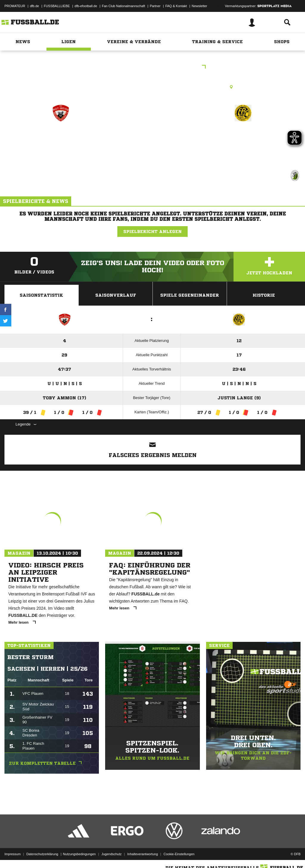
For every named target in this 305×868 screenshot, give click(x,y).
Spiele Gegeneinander (190, 295)
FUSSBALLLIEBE (57, 6)
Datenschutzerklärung (42, 854)
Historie (264, 295)
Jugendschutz (111, 854)
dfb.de (34, 6)
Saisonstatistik (41, 295)
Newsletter (200, 6)
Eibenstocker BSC (243, 139)
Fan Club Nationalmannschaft (123, 6)
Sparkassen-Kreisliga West (153, 67)
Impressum (13, 854)
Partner (155, 6)
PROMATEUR (15, 6)
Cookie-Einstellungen (179, 854)
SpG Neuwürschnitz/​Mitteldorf (61, 147)
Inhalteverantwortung (143, 854)
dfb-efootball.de (86, 6)
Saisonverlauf (116, 295)
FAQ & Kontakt (176, 6)
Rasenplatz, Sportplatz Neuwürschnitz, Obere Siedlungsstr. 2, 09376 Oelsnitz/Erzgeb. (152, 87)
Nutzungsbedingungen (79, 854)
